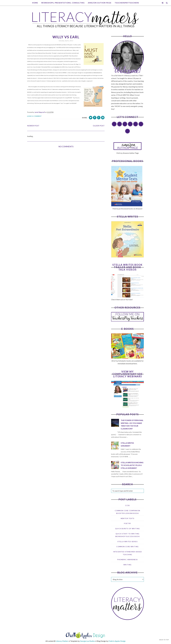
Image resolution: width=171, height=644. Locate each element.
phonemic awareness (127, 560)
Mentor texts (128, 518)
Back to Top (164, 640)
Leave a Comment (34, 116)
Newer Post (33, 126)
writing (127, 565)
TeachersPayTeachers (127, 3)
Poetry (127, 523)
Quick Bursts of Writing (127, 529)
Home (35, 3)
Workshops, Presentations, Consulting (63, 3)
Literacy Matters (62, 641)
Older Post (99, 126)
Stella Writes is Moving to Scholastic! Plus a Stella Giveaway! (132, 465)
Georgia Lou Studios (87, 641)
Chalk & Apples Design (117, 641)
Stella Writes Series (127, 542)
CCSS (127, 505)
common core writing (127, 547)
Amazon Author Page (100, 3)
